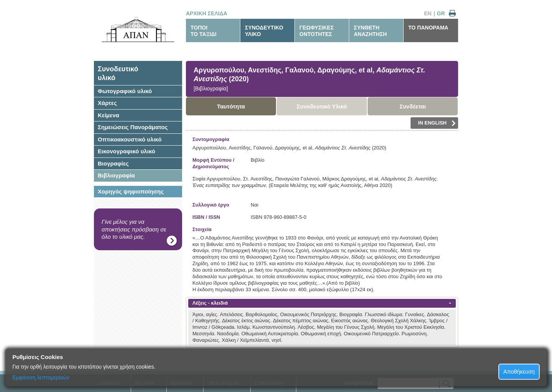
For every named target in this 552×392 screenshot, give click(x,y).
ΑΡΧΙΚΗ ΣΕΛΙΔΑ (207, 13)
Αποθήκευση (519, 372)
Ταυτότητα (231, 106)
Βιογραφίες (113, 163)
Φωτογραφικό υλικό (125, 91)
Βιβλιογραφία (116, 175)
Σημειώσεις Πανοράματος (133, 127)
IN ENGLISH (437, 123)
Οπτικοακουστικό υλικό (130, 139)
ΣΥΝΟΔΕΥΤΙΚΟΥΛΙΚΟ (264, 31)
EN (428, 13)
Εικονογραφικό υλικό (127, 151)
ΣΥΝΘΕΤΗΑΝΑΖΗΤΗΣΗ (370, 31)
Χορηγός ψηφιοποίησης (131, 191)
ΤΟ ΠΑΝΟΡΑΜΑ (428, 28)
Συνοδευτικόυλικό (118, 73)
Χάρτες (107, 103)
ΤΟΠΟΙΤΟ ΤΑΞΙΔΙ (204, 31)
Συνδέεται (413, 106)
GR (441, 13)
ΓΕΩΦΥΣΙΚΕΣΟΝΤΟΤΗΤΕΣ (317, 31)
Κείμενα (108, 115)
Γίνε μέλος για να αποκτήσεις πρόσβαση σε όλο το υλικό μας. (134, 229)
